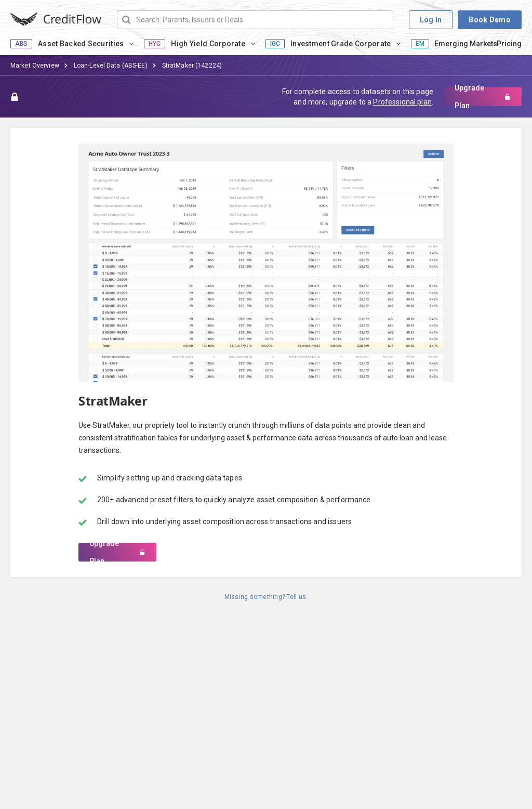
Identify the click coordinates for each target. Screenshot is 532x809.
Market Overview (35, 66)
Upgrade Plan (483, 97)
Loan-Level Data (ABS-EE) (111, 66)
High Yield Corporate (208, 44)
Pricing (509, 44)
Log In (431, 20)
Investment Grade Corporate (341, 44)
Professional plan (402, 102)
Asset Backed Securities (81, 44)
